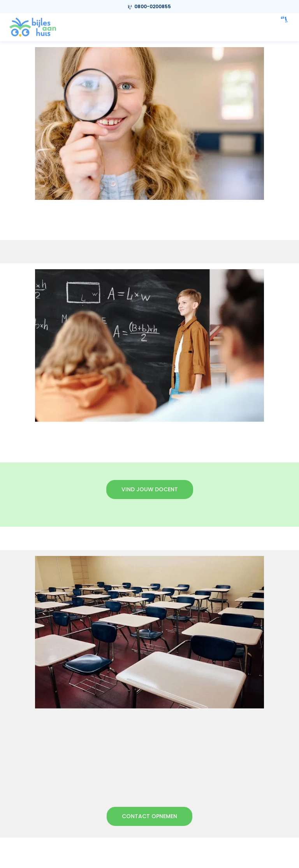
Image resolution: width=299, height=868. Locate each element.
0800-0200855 (150, 6)
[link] (33, 27)
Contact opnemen (149, 816)
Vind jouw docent (150, 489)
